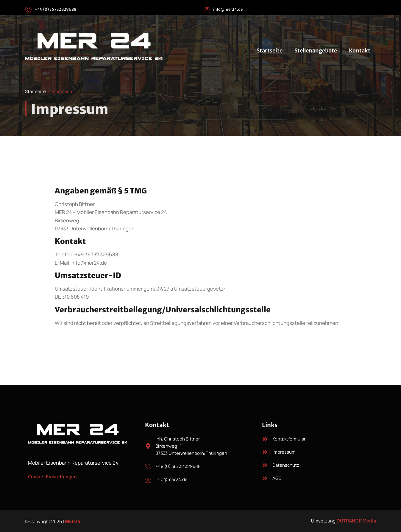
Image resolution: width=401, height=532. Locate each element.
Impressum (284, 452)
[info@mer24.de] (207, 10)
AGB (277, 478)
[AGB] (265, 478)
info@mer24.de (228, 9)
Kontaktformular (289, 439)
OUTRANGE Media (356, 521)
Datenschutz (286, 465)
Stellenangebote (316, 51)
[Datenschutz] (265, 465)
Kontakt (360, 51)
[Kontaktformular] (265, 439)
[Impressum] (265, 452)
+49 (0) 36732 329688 (55, 9)
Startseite (270, 51)
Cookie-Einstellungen (52, 477)
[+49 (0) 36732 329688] (28, 10)
